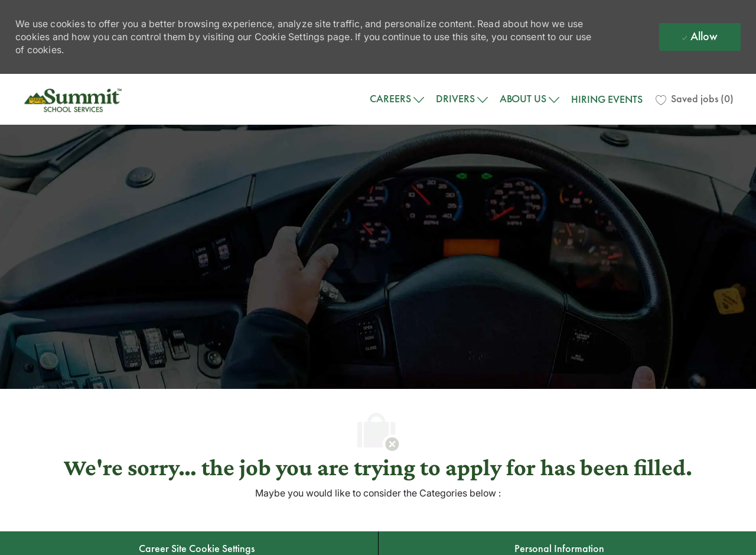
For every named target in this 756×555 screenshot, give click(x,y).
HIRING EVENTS (607, 99)
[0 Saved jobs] (695, 99)
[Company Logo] (74, 99)
